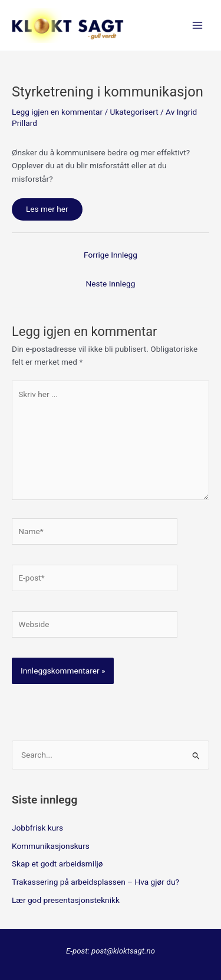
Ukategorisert (134, 112)
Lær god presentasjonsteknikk (66, 900)
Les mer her (47, 209)
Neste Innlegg (111, 284)
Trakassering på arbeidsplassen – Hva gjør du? (95, 882)
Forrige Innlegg (111, 255)
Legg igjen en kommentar (57, 112)
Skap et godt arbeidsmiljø (57, 864)
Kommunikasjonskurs (51, 846)
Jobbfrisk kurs (37, 828)
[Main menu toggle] (198, 26)
